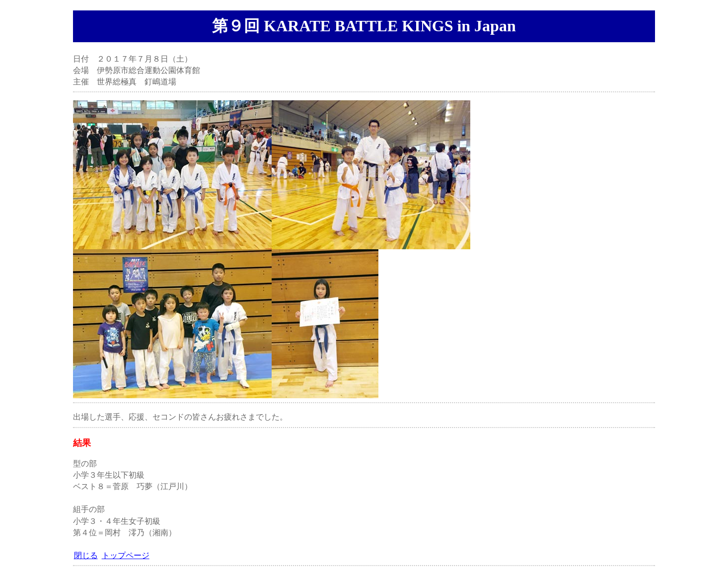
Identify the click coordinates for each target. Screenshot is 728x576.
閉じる (86, 555)
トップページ (126, 555)
